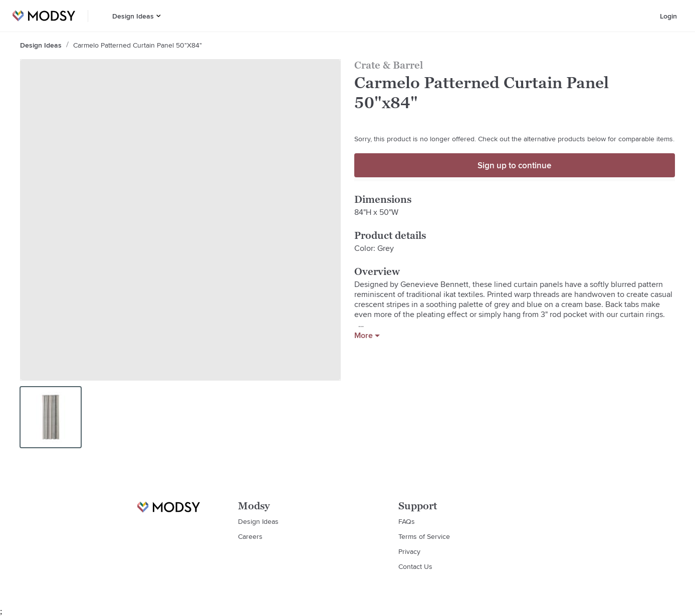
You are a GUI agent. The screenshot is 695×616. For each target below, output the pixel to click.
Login (668, 16)
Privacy (409, 551)
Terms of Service (424, 536)
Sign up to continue (514, 165)
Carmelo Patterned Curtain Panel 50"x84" (138, 45)
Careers (250, 536)
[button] (159, 16)
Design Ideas (133, 16)
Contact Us (415, 566)
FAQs (407, 521)
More (367, 336)
